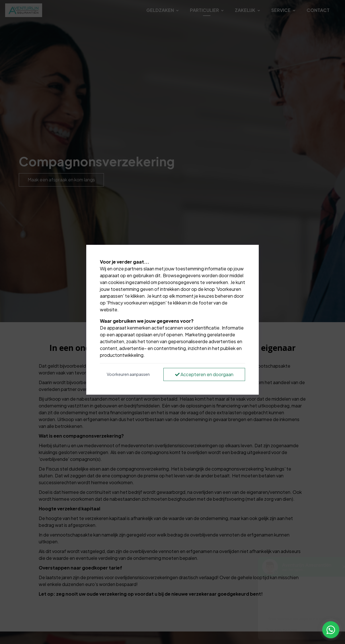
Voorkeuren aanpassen (128, 374)
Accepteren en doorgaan (204, 374)
